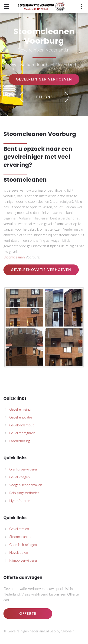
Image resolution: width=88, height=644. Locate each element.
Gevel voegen (20, 477)
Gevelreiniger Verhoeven (44, 79)
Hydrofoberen (20, 501)
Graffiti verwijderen (24, 469)
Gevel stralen (19, 529)
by (59, 631)
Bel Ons (44, 97)
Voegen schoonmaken (26, 485)
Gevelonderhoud (22, 425)
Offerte (28, 613)
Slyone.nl (68, 631)
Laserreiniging (20, 441)
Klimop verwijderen (24, 560)
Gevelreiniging (20, 409)
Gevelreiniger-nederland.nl (28, 631)
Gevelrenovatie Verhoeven (41, 270)
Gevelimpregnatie (22, 433)
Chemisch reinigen (23, 544)
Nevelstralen (19, 552)
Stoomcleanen (25, 134)
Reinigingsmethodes (24, 493)
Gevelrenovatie (21, 417)
